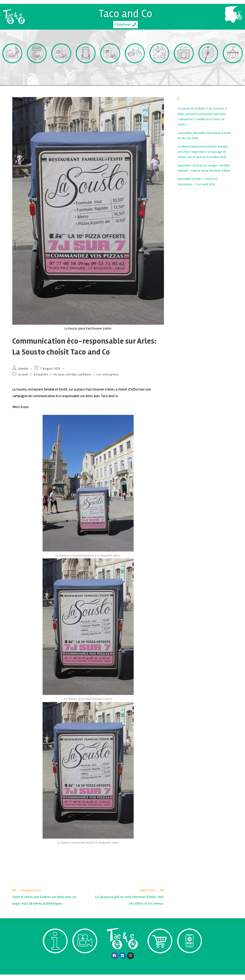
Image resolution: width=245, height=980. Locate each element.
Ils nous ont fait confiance (73, 380)
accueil (23, 380)
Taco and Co (126, 12)
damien (23, 374)
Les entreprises (108, 380)
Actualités (41, 380)
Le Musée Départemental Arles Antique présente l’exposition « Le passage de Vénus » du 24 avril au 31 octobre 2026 (203, 157)
